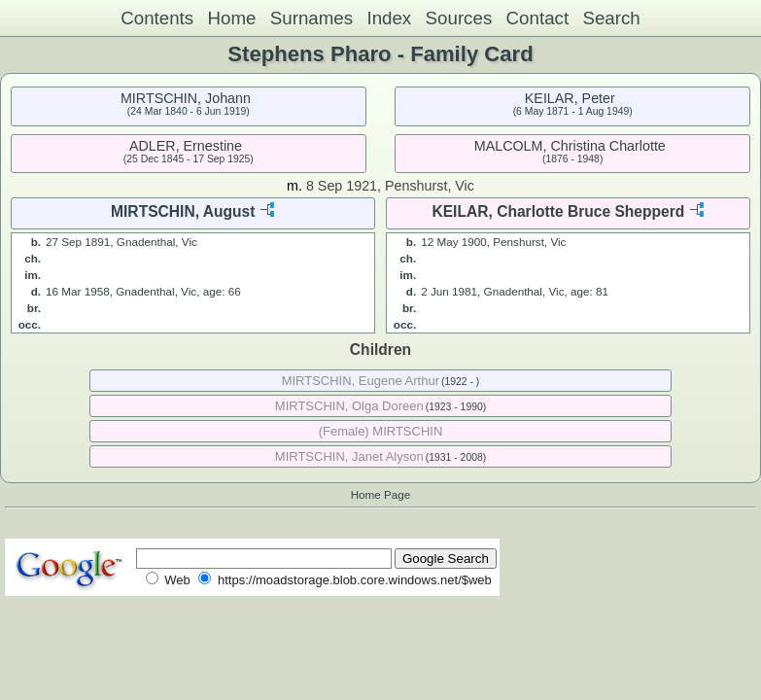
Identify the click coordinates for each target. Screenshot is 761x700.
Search (611, 18)
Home (231, 18)
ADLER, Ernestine (186, 146)
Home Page (381, 494)
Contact (538, 18)
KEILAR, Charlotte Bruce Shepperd (558, 211)
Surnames (311, 18)
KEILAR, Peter (570, 98)
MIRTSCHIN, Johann (186, 98)
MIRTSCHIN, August (183, 211)
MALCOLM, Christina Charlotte (570, 146)
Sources (459, 18)
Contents (157, 18)
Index (389, 18)
